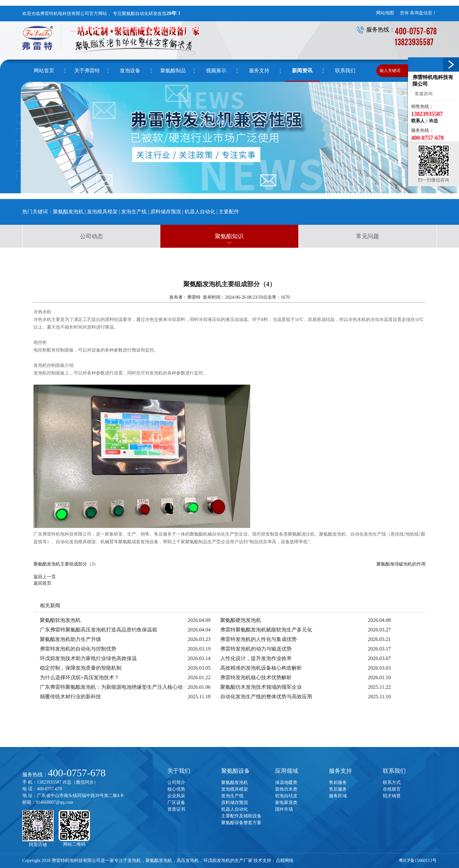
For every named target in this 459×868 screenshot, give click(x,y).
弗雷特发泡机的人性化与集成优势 (259, 639)
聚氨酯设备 (236, 771)
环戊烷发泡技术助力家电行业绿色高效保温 (88, 658)
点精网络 (285, 861)
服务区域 (338, 796)
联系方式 (392, 783)
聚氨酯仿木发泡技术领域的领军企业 (261, 687)
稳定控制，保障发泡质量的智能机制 (81, 668)
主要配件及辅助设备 (241, 816)
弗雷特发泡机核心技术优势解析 (256, 677)
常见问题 (368, 236)
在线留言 (392, 789)
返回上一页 (45, 577)
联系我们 (394, 771)
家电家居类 (286, 803)
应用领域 (287, 771)
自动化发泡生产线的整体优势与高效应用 (266, 697)
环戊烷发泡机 (217, 861)
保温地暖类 (286, 783)
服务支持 (340, 771)
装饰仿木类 (286, 789)
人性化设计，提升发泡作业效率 (256, 658)
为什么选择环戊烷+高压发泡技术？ (80, 677)
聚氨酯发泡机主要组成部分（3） (66, 564)
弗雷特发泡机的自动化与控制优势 (78, 649)
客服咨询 (423, 94)
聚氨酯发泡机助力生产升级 (70, 639)
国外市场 (284, 809)
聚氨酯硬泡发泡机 (241, 620)
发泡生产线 (134, 212)
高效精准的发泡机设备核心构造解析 (261, 668)
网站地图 (385, 13)
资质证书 (176, 809)
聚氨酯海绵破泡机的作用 (401, 564)
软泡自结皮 (286, 796)
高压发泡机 (188, 861)
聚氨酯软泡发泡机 (60, 620)
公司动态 (91, 236)
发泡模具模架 (102, 212)
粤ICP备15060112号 (418, 861)
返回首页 (42, 583)
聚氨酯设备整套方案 (241, 823)
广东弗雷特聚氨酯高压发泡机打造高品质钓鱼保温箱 (98, 630)
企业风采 (176, 796)
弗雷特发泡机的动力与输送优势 (256, 649)
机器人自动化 (200, 212)
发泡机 (134, 861)
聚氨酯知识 (229, 236)
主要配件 (229, 212)
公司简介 (176, 783)
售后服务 (338, 789)
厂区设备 (176, 803)
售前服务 (338, 783)
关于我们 (179, 771)
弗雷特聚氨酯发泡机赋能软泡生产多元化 (266, 630)
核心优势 (176, 789)
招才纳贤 (392, 796)
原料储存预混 (166, 212)
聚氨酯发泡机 (68, 212)
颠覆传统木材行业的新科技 (70, 697)
